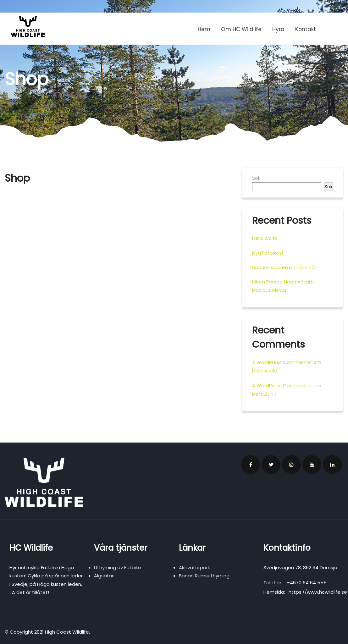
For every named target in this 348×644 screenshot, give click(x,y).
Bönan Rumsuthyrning (204, 576)
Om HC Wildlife (241, 29)
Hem (204, 29)
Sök (256, 178)
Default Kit (264, 394)
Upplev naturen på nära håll (284, 267)
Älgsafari (104, 576)
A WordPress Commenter (282, 362)
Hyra (278, 29)
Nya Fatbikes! (268, 253)
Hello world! (265, 238)
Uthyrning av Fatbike (118, 567)
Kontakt (306, 29)
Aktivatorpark (194, 567)
